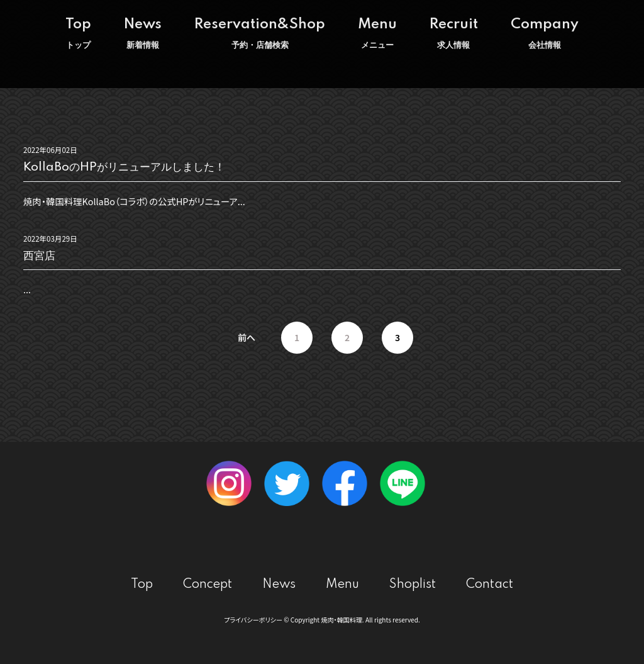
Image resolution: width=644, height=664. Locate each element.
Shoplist (413, 585)
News (143, 33)
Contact (490, 585)
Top (78, 33)
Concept (208, 585)
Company (545, 33)
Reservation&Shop (260, 33)
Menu (377, 33)
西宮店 (39, 256)
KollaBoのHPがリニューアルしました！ (124, 167)
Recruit (454, 33)
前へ (247, 337)
